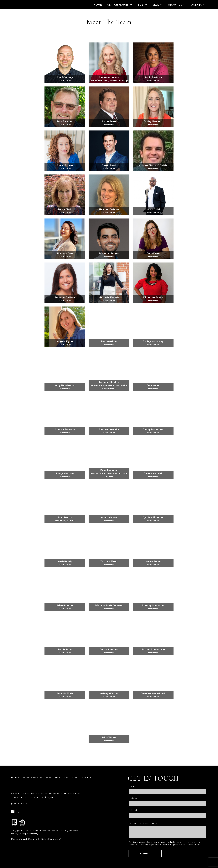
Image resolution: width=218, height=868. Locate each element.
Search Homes (33, 777)
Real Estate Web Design (24, 839)
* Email (133, 810)
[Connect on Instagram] (18, 812)
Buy (49, 777)
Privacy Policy (18, 834)
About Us (71, 777)
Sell (58, 777)
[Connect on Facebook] (13, 812)
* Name (133, 786)
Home (98, 5)
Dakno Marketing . (51, 839)
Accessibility (32, 834)
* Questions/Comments (143, 823)
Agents (86, 777)
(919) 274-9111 (19, 804)
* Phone (134, 798)
